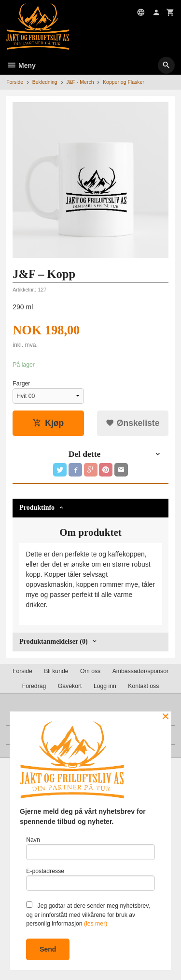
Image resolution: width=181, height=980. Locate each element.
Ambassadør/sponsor (140, 671)
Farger (21, 384)
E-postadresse (90, 880)
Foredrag (34, 686)
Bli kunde (56, 671)
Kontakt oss (143, 686)
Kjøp (48, 423)
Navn (90, 848)
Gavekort (70, 686)
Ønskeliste (132, 423)
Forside (15, 82)
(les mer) (96, 924)
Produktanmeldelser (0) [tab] (53, 642)
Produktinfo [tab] (37, 508)
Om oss (90, 671)
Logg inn (105, 686)
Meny (21, 66)
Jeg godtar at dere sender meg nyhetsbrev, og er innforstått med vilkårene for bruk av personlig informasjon (88, 914)
